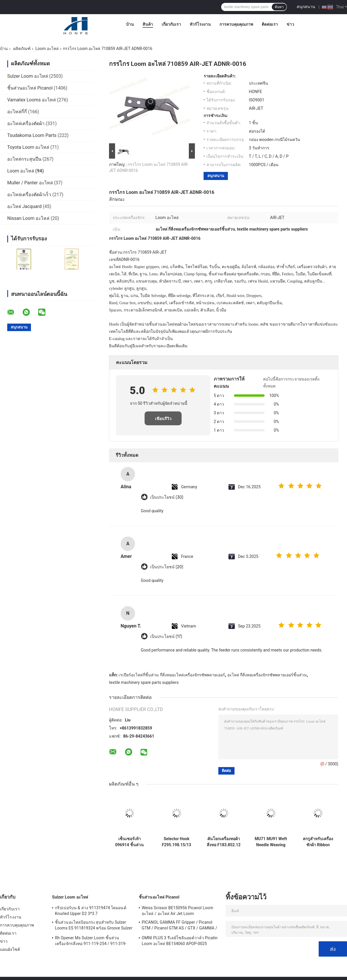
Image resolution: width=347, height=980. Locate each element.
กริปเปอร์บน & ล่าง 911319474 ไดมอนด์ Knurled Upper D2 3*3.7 (91, 911)
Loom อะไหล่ (47, 49)
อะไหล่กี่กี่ (17, 112)
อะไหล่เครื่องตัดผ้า (26, 124)
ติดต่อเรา (270, 24)
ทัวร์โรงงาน (200, 24)
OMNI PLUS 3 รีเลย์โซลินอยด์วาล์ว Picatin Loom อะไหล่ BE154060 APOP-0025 (180, 941)
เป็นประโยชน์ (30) (167, 497)
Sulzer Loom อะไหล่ (28, 76)
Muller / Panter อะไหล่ (30, 183)
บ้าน (130, 24)
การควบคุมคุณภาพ (236, 24)
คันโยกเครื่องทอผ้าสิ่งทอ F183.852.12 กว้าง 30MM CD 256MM (224, 842)
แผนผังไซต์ (10, 949)
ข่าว (290, 24)
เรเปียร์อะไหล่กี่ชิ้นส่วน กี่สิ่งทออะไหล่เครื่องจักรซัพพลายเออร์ (172, 675)
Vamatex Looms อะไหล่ (32, 100)
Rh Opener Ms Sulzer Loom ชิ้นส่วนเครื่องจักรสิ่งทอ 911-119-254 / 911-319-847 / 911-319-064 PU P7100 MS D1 (91, 942)
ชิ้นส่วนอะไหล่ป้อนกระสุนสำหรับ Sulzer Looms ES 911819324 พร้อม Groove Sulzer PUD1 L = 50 (94, 926)
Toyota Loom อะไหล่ (28, 147)
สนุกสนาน (306, 7)
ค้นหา (279, 7)
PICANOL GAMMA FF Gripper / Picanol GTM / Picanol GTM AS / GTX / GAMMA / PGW (179, 926)
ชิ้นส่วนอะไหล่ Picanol (30, 88)
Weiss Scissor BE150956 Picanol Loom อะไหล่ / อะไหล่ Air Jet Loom (177, 911)
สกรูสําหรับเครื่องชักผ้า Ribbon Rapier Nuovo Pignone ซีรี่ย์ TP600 (318, 842)
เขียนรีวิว (163, 419)
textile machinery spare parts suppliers (144, 682)
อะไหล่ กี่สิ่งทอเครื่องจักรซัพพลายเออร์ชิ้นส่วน (267, 675)
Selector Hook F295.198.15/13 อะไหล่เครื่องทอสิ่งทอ (177, 842)
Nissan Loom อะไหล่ (28, 218)
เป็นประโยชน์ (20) (167, 567)
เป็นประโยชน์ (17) (166, 637)
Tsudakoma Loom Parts (32, 135)
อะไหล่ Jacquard (24, 206)
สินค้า (148, 24)
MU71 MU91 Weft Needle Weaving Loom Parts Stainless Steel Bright (271, 842)
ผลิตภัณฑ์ (22, 49)
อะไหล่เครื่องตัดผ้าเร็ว (29, 195)
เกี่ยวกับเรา (171, 24)
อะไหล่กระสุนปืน (24, 159)
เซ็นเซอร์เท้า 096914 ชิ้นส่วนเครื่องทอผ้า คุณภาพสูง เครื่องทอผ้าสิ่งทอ (129, 842)
